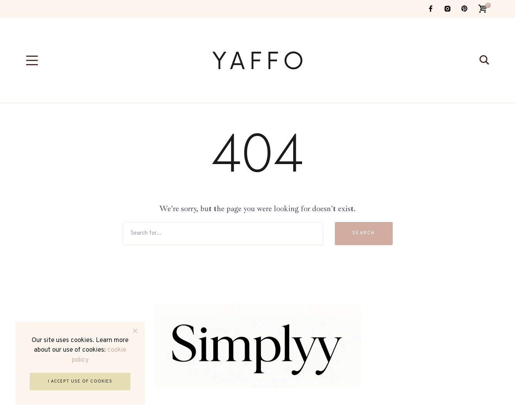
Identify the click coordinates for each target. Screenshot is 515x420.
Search (364, 233)
